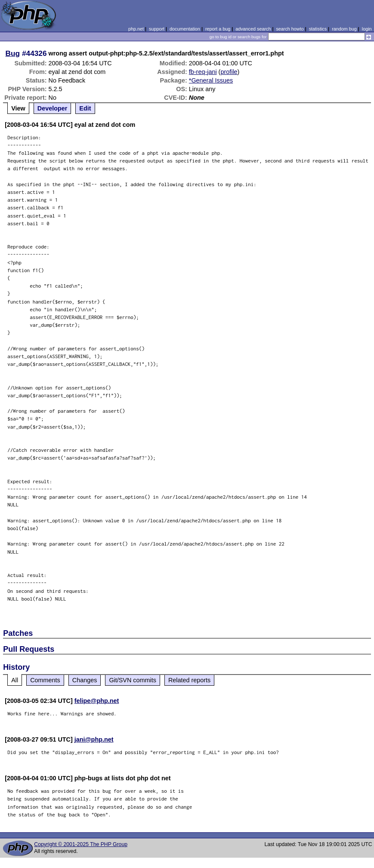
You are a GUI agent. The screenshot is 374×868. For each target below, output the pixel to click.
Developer (53, 108)
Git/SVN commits (133, 680)
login (367, 29)
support (157, 29)
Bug (13, 53)
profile (229, 72)
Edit (85, 108)
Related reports (189, 680)
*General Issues (211, 80)
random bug (344, 29)
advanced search (253, 29)
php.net (136, 29)
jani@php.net (94, 739)
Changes (85, 680)
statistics (318, 29)
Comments (45, 680)
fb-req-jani (203, 72)
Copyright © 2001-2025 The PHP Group (81, 844)
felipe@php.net (97, 701)
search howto (290, 29)
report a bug (218, 29)
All (15, 680)
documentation (185, 29)
